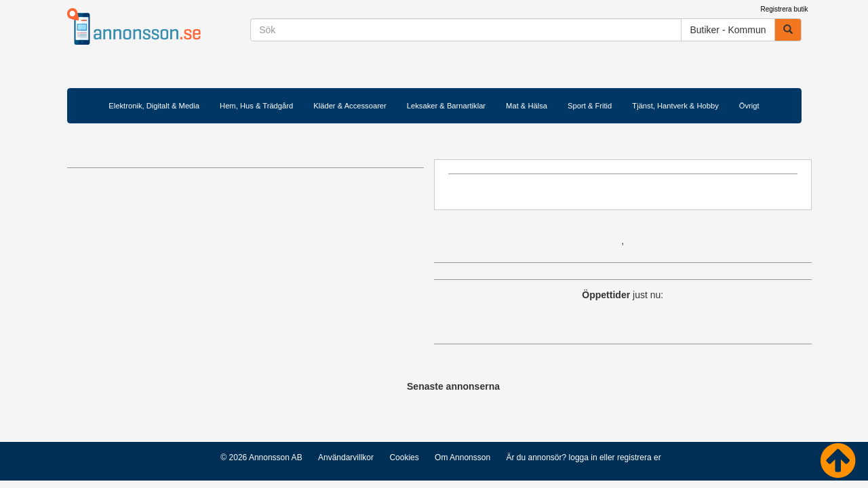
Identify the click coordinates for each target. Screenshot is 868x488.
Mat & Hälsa (527, 106)
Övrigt (749, 106)
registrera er (639, 457)
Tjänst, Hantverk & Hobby (675, 106)
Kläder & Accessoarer (350, 106)
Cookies (404, 457)
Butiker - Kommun (728, 30)
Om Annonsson (462, 457)
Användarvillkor (346, 457)
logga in (583, 457)
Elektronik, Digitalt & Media (154, 106)
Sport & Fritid (590, 106)
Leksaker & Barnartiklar (446, 106)
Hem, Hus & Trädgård (256, 106)
